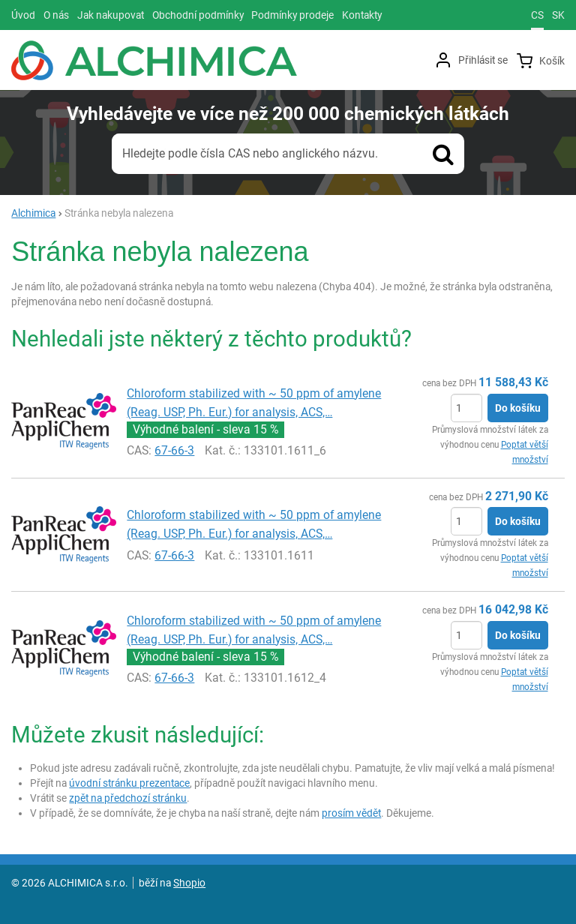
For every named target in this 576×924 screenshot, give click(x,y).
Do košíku (518, 408)
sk (558, 15)
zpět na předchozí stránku (128, 798)
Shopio (189, 883)
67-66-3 (174, 450)
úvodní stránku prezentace (129, 783)
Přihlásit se (483, 60)
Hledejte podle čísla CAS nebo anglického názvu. (250, 153)
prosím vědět (351, 813)
